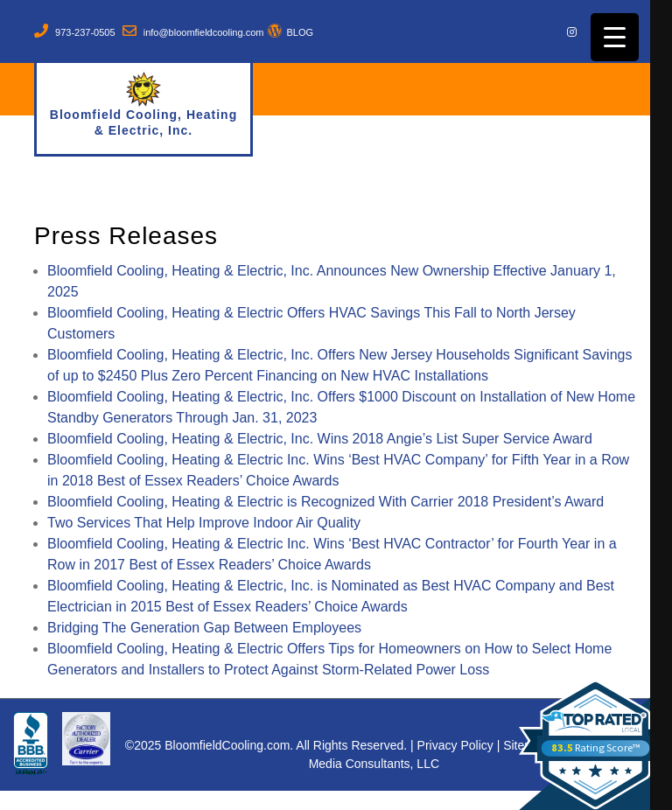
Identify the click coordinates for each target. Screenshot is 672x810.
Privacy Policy (455, 745)
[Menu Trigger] (615, 37)
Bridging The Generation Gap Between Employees (204, 628)
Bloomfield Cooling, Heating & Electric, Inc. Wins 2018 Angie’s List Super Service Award (320, 439)
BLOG (300, 32)
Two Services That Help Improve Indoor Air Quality (204, 523)
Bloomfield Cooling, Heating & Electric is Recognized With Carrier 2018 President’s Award (325, 502)
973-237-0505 (85, 32)
